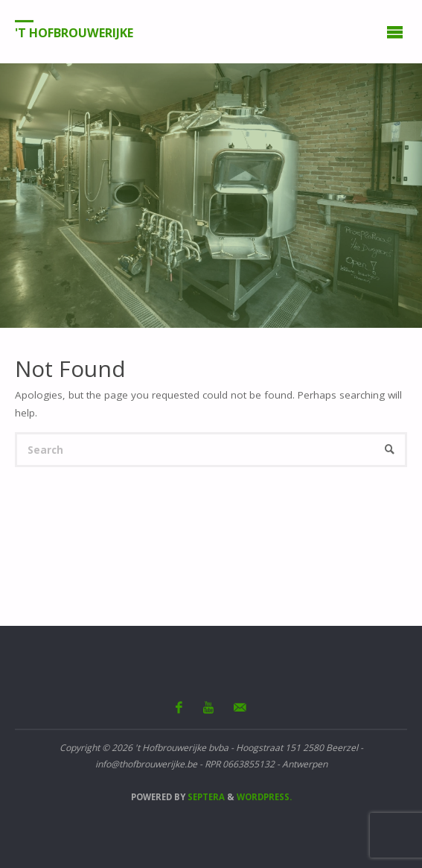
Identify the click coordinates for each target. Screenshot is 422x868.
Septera (205, 797)
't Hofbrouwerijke (74, 32)
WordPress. (264, 797)
